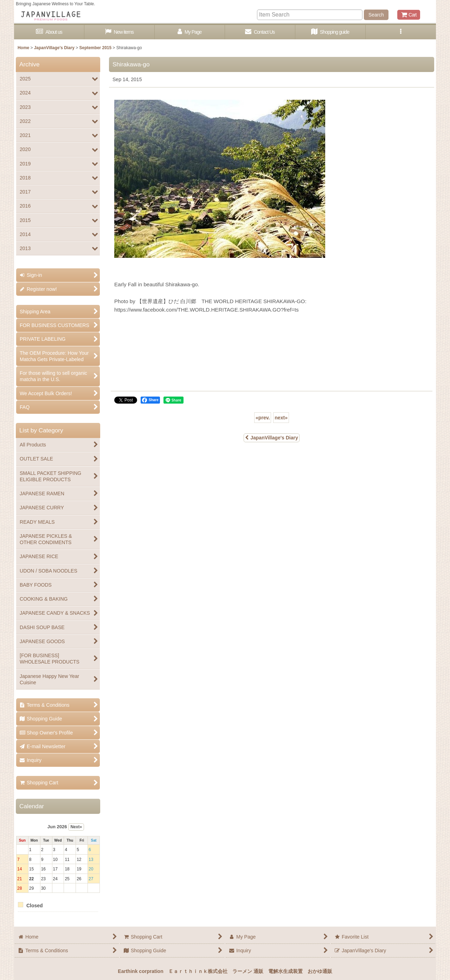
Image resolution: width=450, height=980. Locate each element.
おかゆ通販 (320, 971)
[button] (401, 32)
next (281, 418)
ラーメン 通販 (248, 971)
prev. (263, 418)
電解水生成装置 (285, 971)
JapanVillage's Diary (272, 438)
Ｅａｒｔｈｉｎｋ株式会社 (198, 971)
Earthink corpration (140, 971)
